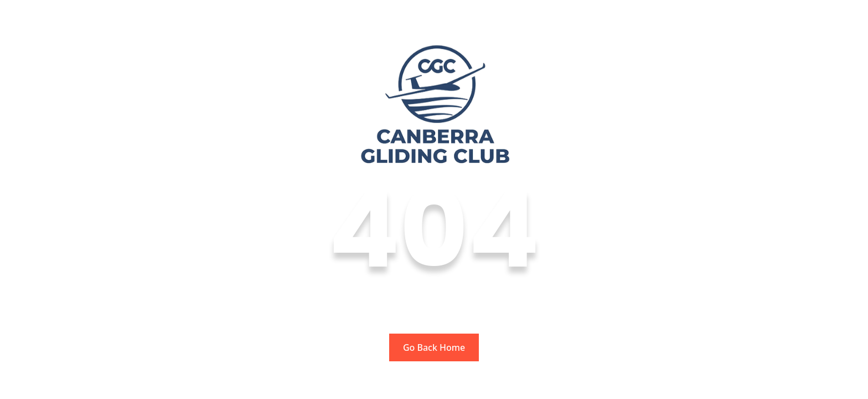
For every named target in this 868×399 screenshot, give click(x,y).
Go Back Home (434, 347)
